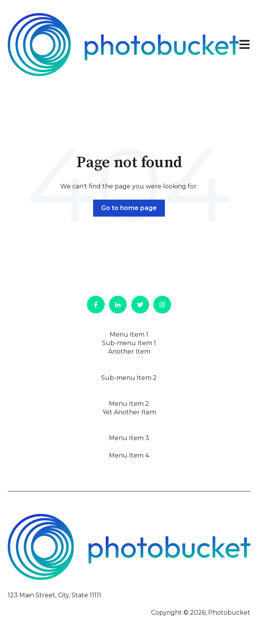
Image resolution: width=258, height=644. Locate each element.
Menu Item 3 (129, 438)
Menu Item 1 (129, 335)
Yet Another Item (129, 412)
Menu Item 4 (129, 455)
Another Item (129, 352)
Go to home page (129, 208)
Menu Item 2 (129, 404)
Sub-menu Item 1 (129, 343)
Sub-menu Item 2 (129, 378)
